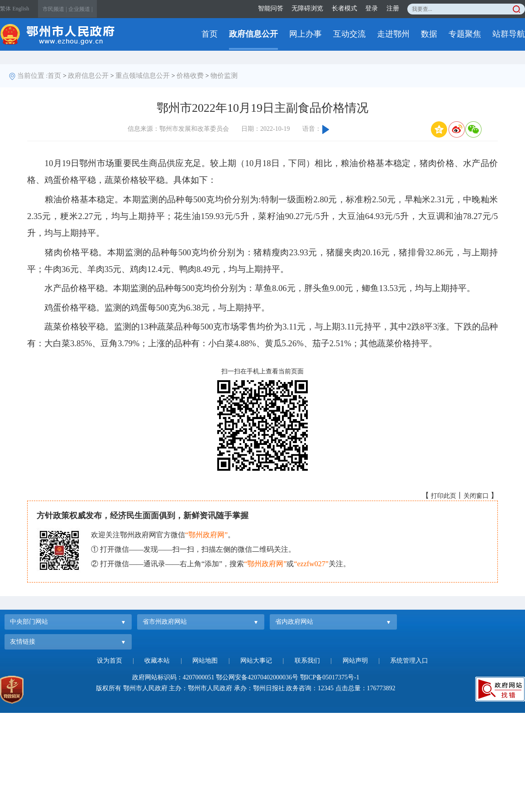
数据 (429, 34)
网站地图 (205, 661)
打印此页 (444, 496)
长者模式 (344, 8)
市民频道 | (55, 9)
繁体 (5, 9)
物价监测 (224, 76)
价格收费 (190, 76)
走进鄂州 (393, 34)
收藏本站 (157, 661)
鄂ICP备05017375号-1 (330, 677)
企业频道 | (80, 9)
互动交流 (349, 34)
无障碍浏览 (307, 8)
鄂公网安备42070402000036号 (257, 677)
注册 (393, 8)
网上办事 (305, 34)
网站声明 (355, 661)
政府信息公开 (253, 34)
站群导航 (509, 34)
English (21, 9)
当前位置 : (33, 76)
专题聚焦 (465, 34)
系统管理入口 (409, 661)
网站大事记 (256, 661)
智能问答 (271, 8)
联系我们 (307, 661)
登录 (372, 8)
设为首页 (110, 661)
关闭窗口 (476, 496)
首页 (210, 34)
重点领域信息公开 (143, 76)
